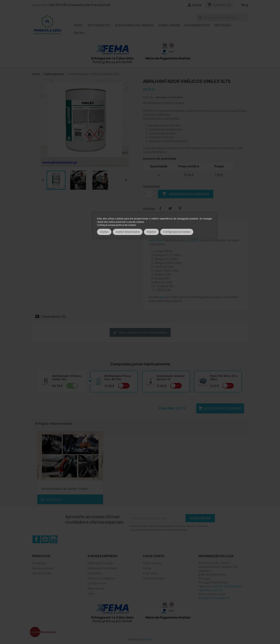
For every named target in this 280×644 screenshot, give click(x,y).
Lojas (91, 593)
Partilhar (160, 208)
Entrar (147, 568)
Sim (70, 386)
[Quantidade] (148, 194)
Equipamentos (197, 25)
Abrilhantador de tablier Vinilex (64, 488)
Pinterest (180, 208)
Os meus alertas (154, 578)
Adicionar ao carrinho (186, 194)
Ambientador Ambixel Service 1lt (171, 378)
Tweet (170, 208)
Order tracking (153, 563)
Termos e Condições (101, 578)
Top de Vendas (42, 573)
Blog (245, 5)
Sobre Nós (94, 573)
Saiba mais (51, 499)
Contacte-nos (97, 583)
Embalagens (169, 25)
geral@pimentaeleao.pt (214, 597)
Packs (79, 33)
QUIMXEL (193, 240)
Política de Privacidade (102, 568)
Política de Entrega (100, 563)
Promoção (39, 563)
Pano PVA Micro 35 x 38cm (224, 378)
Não (126, 386)
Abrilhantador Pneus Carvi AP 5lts (118, 378)
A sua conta (154, 555)
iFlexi (149, 639)
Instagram (53, 539)
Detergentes (99, 25)
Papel (79, 25)
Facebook (36, 539)
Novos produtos (43, 568)
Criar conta (150, 573)
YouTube (45, 539)
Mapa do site (96, 588)
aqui (163, 297)
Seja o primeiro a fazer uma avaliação (140, 333)
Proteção (223, 25)
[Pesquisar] (222, 17)
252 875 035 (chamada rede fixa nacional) (80, 5)
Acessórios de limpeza (135, 25)
